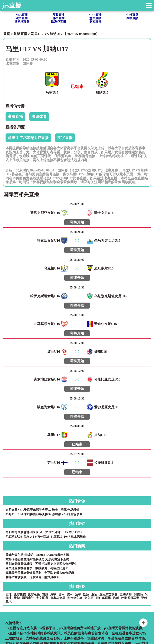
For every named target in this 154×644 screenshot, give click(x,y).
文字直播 (65, 138)
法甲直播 (22, 18)
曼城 (17, 598)
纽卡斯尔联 (75, 598)
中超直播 (132, 15)
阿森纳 (138, 595)
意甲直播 (95, 18)
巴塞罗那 (126, 595)
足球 (9, 595)
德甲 (70, 595)
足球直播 (20, 34)
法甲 (78, 595)
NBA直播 (22, 15)
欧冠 (86, 595)
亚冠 (94, 595)
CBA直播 (95, 15)
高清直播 (15, 117)
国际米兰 (28, 598)
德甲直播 (59, 18)
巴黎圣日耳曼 (130, 598)
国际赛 (28, 63)
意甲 (53, 595)
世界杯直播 (22, 22)
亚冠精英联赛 (108, 595)
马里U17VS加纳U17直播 (28, 138)
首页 (7, 34)
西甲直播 (132, 18)
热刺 (116, 598)
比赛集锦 (20, 595)
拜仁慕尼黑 (103, 598)
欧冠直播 (95, 22)
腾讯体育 (39, 117)
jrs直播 (12, 5)
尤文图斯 (42, 598)
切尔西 (89, 598)
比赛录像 (34, 595)
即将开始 (77, 222)
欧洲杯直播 (59, 22)
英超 (45, 595)
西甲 (62, 595)
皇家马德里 (58, 598)
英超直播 (59, 15)
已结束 (77, 444)
